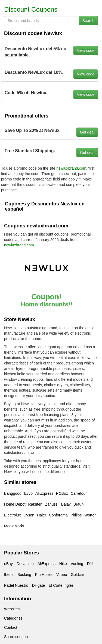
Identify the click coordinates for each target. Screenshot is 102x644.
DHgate (38, 585)
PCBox (62, 493)
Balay (66, 504)
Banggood (13, 493)
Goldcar (77, 575)
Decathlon (25, 564)
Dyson (29, 515)
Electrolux (12, 515)
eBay (8, 564)
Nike (63, 564)
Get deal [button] (87, 132)
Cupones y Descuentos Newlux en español (45, 207)
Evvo (28, 493)
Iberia (9, 575)
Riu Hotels (44, 575)
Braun (78, 504)
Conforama (58, 515)
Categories (13, 618)
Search (88, 21)
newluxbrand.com (71, 168)
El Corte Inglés (61, 585)
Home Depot (15, 504)
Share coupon (16, 637)
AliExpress (44, 493)
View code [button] (86, 50)
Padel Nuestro (16, 585)
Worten (90, 515)
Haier (41, 515)
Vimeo (62, 575)
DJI (90, 564)
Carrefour (79, 493)
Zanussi (52, 504)
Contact (11, 627)
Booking (24, 575)
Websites (12, 609)
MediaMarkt (14, 526)
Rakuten (35, 504)
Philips (76, 515)
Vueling (77, 564)
